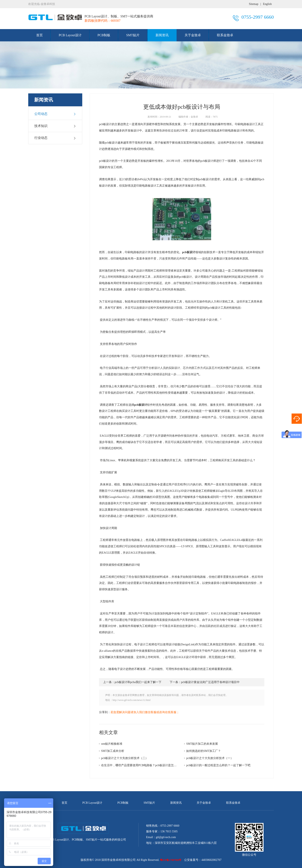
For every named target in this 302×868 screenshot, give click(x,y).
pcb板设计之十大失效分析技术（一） (210, 758)
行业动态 (55, 138)
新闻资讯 (162, 35)
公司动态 (55, 114)
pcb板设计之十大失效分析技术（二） (125, 758)
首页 (39, 35)
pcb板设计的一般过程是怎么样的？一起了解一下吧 (218, 765)
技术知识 (55, 126)
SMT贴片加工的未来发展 (202, 744)
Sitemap (254, 4)
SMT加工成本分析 (113, 751)
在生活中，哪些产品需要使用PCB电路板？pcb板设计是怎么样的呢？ (145, 765)
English (267, 4)
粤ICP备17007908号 (171, 860)
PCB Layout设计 (70, 35)
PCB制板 (104, 35)
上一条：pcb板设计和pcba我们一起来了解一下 (132, 682)
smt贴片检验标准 (112, 744)
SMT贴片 (133, 35)
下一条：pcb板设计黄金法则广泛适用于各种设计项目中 (205, 682)
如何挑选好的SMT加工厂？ (203, 751)
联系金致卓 (225, 35)
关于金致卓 (193, 35)
